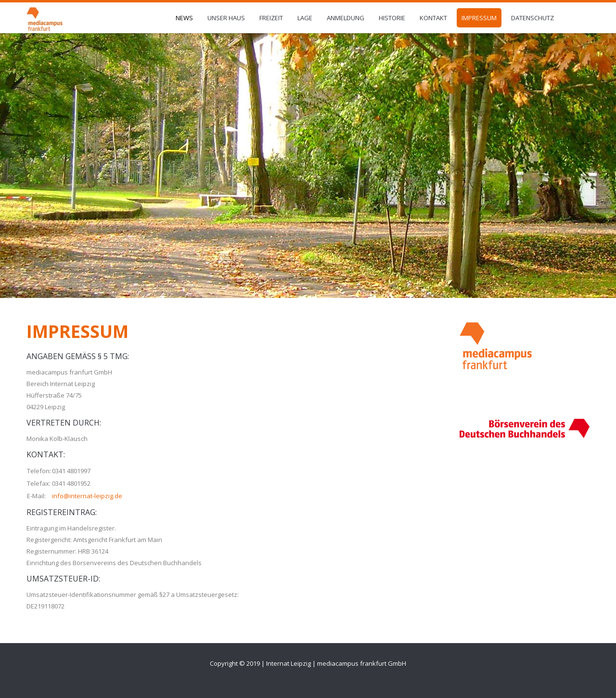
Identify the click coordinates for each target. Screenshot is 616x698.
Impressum (77, 331)
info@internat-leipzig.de (87, 496)
